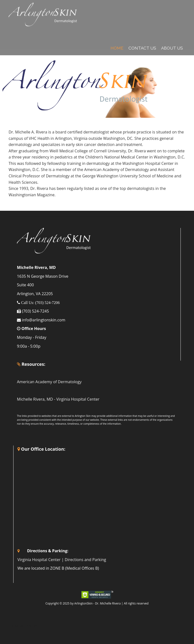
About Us (172, 48)
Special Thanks (24, 625)
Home (117, 48)
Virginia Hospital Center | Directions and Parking (62, 560)
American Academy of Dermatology (49, 382)
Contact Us (142, 48)
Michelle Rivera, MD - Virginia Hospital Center (58, 399)
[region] (97, 85)
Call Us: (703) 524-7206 (40, 302)
